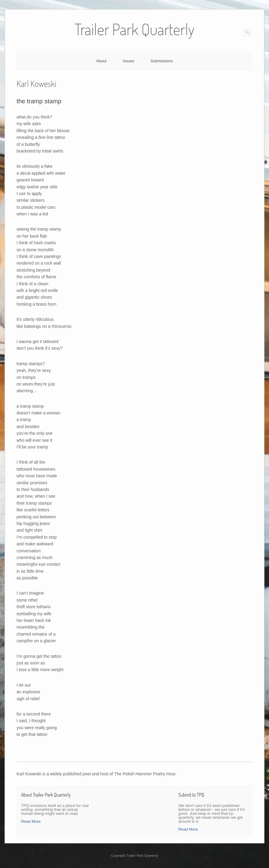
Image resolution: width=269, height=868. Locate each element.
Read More (31, 821)
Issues (129, 61)
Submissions (162, 61)
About (101, 61)
